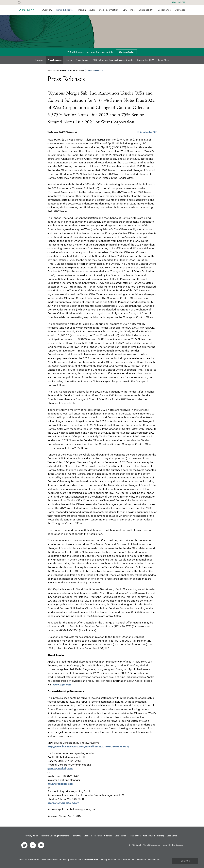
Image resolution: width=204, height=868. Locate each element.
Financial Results (86, 10)
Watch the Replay (126, 55)
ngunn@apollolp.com (60, 787)
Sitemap (108, 839)
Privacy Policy (32, 839)
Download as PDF (147, 135)
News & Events (64, 10)
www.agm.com (62, 688)
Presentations (82, 63)
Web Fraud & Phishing (154, 839)
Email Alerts (164, 63)
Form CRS (76, 839)
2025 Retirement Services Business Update (113, 63)
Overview (47, 10)
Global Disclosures (93, 839)
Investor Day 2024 (146, 63)
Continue (185, 861)
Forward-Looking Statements (55, 839)
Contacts (180, 10)
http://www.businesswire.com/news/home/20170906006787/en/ (88, 750)
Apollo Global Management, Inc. (151, 848)
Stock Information (109, 10)
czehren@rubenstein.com (63, 806)
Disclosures (120, 839)
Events (69, 63)
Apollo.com (178, 2)
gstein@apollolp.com (60, 772)
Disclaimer (172, 839)
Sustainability (146, 10)
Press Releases (54, 63)
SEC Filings (129, 10)
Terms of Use (135, 839)
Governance (164, 10)
